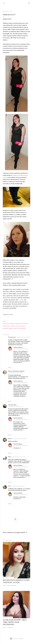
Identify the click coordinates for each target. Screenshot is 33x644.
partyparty (6, 328)
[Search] (29, 3)
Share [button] (4, 321)
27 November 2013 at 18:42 (21, 446)
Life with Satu (12, 405)
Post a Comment (11, 585)
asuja (8, 324)
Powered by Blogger (17, 639)
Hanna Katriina (18, 347)
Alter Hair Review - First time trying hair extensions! (15, 622)
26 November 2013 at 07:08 (16, 406)
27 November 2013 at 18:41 (21, 383)
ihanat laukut (6, 326)
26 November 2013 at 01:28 (16, 373)
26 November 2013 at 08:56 (19, 439)
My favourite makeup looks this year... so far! (16, 581)
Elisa (9, 457)
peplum (11, 328)
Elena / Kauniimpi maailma (16, 371)
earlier (21, 300)
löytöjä (23, 326)
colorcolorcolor (24, 324)
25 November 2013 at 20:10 (21, 349)
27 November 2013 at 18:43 (21, 495)
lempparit (13, 326)
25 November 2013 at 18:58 (23, 337)
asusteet (12, 324)
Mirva (10, 439)
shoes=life (23, 328)
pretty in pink (17, 328)
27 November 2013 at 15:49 (18, 486)
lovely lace (18, 326)
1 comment (10, 627)
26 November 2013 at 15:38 (18, 457)
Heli (9, 486)
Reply (10, 368)
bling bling (17, 324)
